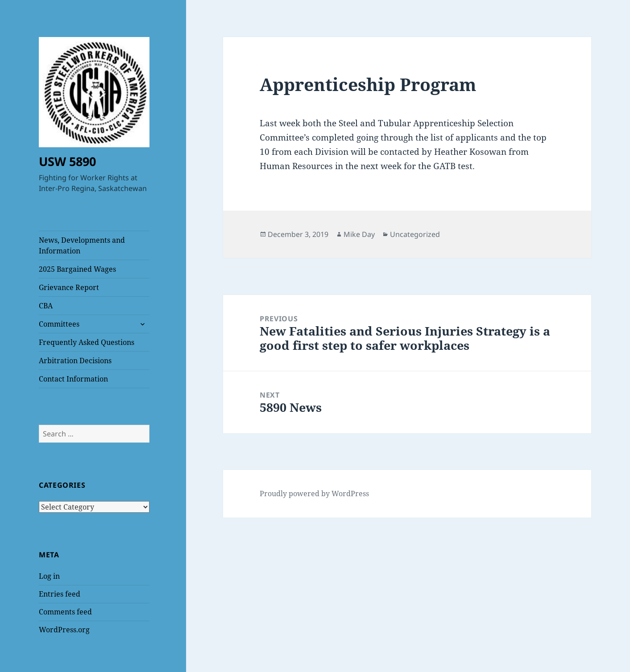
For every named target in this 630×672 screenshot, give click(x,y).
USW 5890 (67, 161)
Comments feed (65, 612)
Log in (49, 576)
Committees (59, 324)
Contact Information (73, 379)
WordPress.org (64, 630)
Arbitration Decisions (75, 361)
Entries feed (60, 594)
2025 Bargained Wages (77, 269)
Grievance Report (69, 287)
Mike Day (359, 234)
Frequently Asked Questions (87, 342)
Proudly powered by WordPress (314, 494)
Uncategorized (415, 234)
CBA (46, 306)
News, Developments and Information (82, 245)
